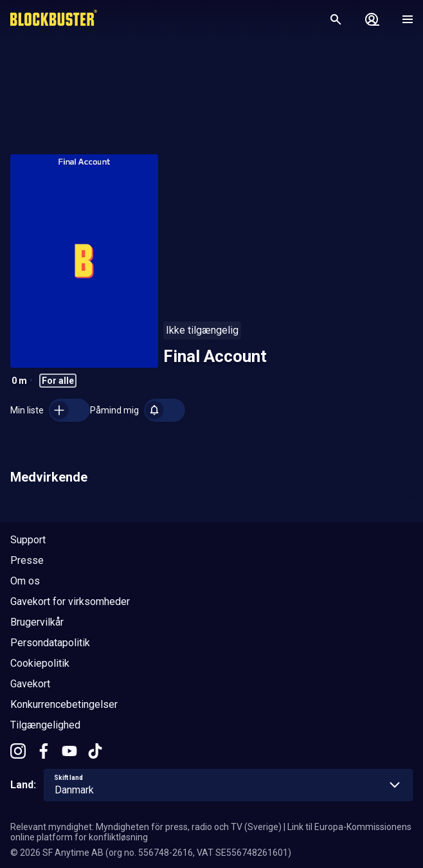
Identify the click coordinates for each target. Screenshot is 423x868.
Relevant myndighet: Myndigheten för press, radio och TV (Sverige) (146, 827)
